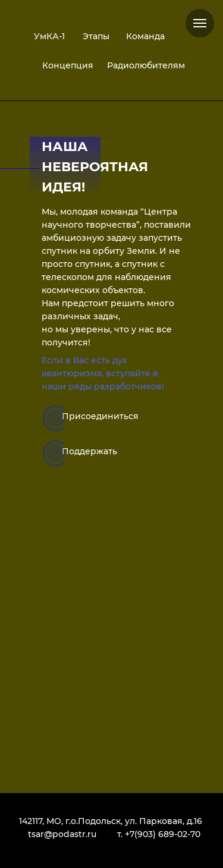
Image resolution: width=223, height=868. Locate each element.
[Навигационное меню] (200, 23)
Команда (145, 36)
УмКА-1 (49, 36)
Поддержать (89, 451)
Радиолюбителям (146, 65)
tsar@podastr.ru (62, 834)
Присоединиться (100, 416)
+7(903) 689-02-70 (163, 834)
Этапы (96, 36)
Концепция (68, 65)
